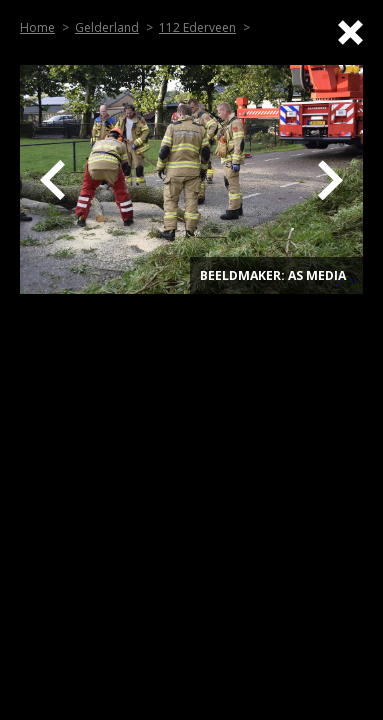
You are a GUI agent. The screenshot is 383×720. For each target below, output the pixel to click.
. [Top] (351, 275)
